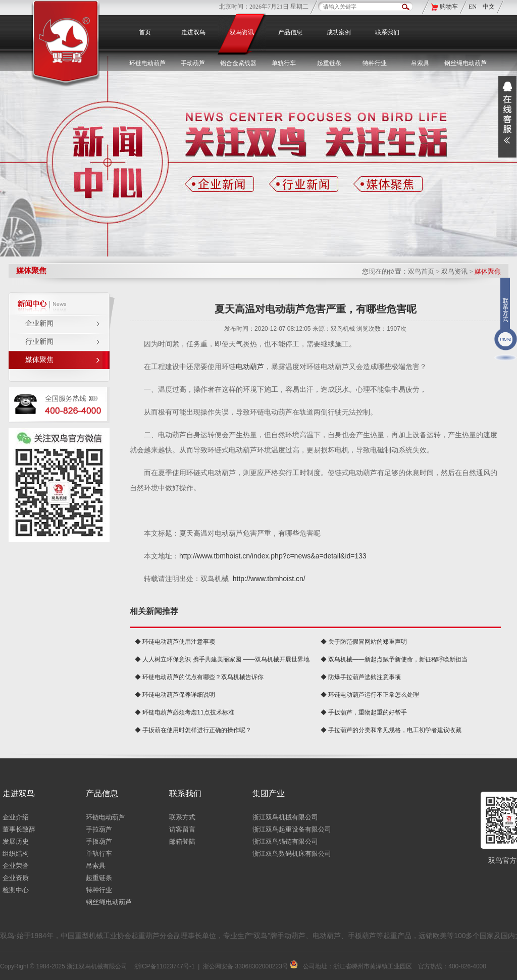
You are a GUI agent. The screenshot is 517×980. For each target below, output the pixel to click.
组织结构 (16, 854)
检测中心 (16, 890)
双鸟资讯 (242, 32)
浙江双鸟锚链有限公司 (285, 841)
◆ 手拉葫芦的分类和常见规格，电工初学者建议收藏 (391, 730)
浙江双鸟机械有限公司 (285, 817)
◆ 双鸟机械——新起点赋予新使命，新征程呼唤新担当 (394, 659)
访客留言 (182, 829)
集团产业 (269, 793)
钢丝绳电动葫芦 (466, 63)
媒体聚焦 (39, 360)
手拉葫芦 (99, 829)
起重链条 (99, 878)
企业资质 (16, 878)
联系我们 (387, 32)
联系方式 (182, 817)
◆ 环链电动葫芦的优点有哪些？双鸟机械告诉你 (199, 677)
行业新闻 (39, 342)
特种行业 (99, 890)
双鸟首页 (421, 271)
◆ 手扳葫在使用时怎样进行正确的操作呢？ (193, 730)
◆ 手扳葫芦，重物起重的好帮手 (364, 712)
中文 (489, 7)
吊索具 (420, 63)
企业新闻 (39, 323)
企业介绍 (16, 817)
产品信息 (290, 32)
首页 (145, 32)
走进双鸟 (193, 32)
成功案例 (339, 32)
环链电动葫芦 (106, 817)
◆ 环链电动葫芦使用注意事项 (175, 642)
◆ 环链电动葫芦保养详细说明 (175, 695)
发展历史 (16, 841)
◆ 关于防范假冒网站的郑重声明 (364, 642)
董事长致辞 (19, 829)
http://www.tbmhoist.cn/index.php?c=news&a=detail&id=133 (273, 556)
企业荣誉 (16, 866)
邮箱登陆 (182, 841)
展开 (507, 117)
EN (473, 7)
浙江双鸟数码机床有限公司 (292, 854)
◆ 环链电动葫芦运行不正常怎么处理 (370, 695)
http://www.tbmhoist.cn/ (269, 579)
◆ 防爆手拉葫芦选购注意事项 (361, 677)
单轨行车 (99, 854)
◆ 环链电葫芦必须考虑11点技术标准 (185, 712)
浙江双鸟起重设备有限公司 (292, 829)
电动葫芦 (250, 367)
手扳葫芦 (99, 841)
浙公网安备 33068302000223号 (250, 966)
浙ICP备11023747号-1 (165, 966)
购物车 (449, 7)
